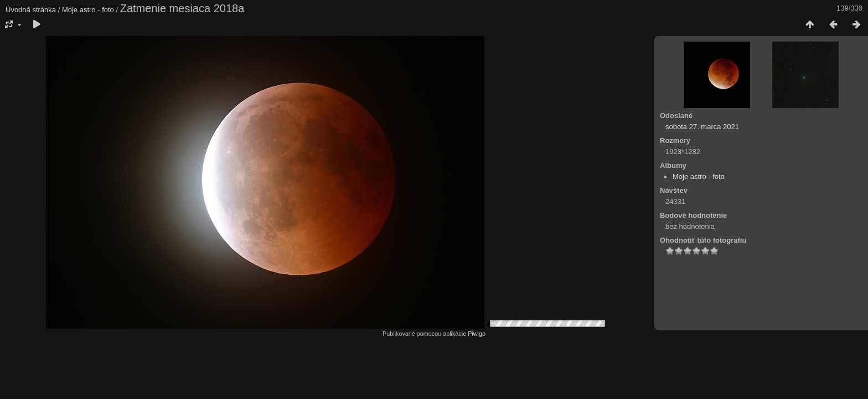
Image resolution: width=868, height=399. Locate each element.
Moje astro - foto (88, 10)
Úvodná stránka (31, 10)
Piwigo (477, 334)
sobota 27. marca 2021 (702, 127)
